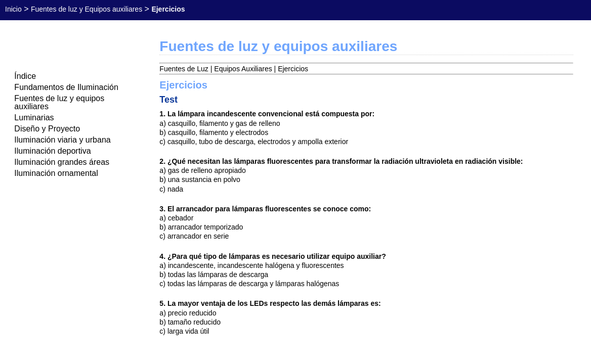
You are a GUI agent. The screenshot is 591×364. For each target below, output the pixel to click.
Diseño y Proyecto (47, 129)
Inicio (13, 9)
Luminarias (34, 118)
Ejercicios (293, 69)
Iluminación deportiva (52, 151)
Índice (25, 76)
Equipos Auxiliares (243, 69)
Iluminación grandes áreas (62, 162)
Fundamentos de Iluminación (66, 87)
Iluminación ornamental (56, 173)
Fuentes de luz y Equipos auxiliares (87, 9)
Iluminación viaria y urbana (62, 140)
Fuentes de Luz (184, 69)
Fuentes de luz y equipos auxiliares (59, 102)
